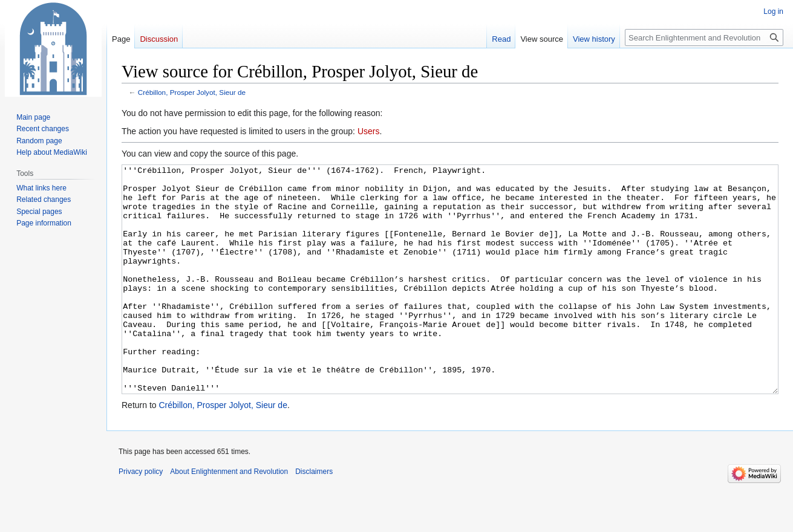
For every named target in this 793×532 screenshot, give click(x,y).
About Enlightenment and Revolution (229, 517)
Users (369, 131)
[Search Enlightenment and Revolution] (704, 37)
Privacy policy (141, 517)
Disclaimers (314, 517)
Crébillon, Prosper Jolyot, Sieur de (192, 92)
